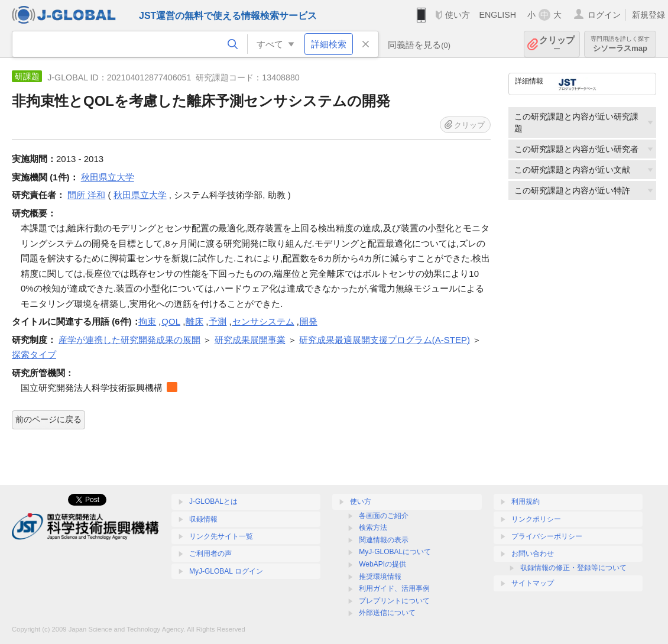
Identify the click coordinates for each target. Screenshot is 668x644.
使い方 (458, 15)
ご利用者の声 (210, 554)
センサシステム (263, 321)
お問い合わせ (533, 554)
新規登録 (648, 15)
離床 (194, 321)
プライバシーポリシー (547, 536)
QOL (171, 321)
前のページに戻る (48, 419)
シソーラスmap (620, 44)
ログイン (604, 15)
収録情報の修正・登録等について (573, 568)
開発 (309, 321)
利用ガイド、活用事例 (394, 588)
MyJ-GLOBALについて (395, 552)
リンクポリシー (536, 519)
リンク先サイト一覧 (221, 536)
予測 (218, 321)
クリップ (557, 44)
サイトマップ (533, 583)
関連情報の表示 (384, 540)
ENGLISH (497, 15)
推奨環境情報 (380, 577)
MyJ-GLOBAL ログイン (226, 571)
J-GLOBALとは (213, 501)
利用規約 (526, 501)
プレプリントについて (394, 601)
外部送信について (387, 613)
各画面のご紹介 (384, 516)
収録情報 (203, 519)
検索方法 (373, 528)
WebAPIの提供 (382, 564)
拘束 (147, 321)
